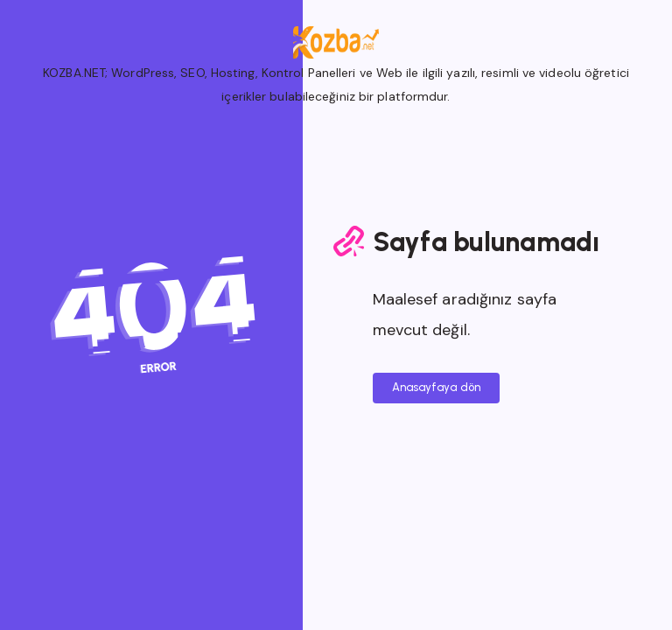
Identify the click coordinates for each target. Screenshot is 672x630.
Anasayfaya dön (436, 387)
